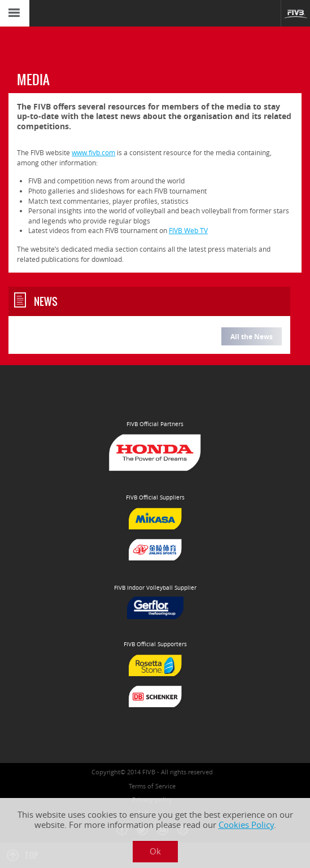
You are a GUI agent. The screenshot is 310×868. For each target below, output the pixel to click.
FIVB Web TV (188, 231)
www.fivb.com (93, 153)
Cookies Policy (246, 825)
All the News (252, 337)
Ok (155, 851)
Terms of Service (152, 786)
